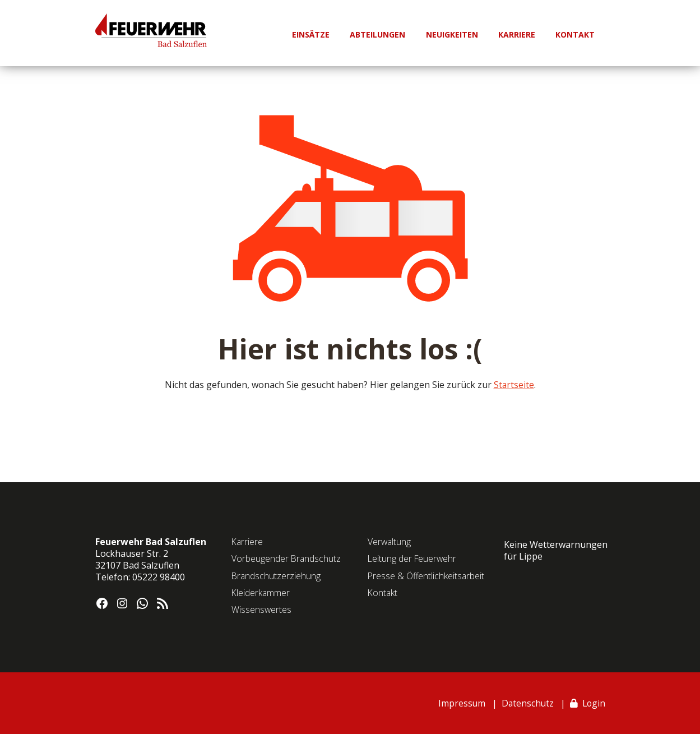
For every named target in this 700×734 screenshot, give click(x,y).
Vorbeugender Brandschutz (287, 558)
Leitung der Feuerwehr (413, 558)
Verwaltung (390, 542)
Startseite (514, 385)
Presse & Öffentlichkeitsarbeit (427, 576)
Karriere (248, 542)
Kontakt (383, 593)
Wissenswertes (262, 610)
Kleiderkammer (261, 593)
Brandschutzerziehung (277, 576)
